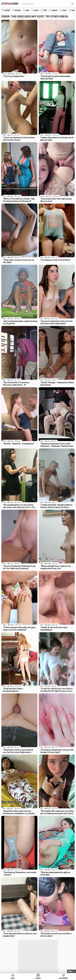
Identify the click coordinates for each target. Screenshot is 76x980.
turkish (7, 10)
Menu (70, 971)
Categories (63, 978)
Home (13, 978)
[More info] (35, 71)
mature (55, 10)
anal (27, 10)
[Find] (73, 4)
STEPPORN (10, 4)
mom (65, 10)
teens (36, 10)
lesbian (18, 10)
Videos (38, 978)
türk (45, 10)
